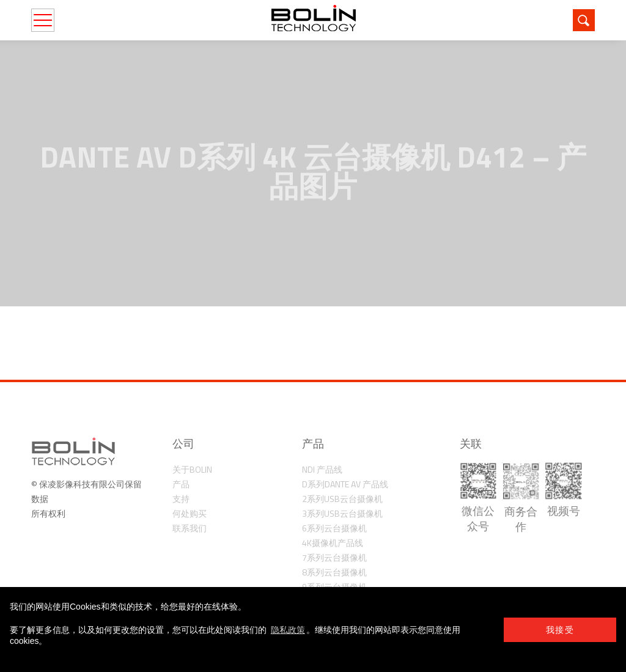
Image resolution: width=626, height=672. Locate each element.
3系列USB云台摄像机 (342, 513)
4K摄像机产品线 (333, 543)
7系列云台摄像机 (334, 557)
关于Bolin (192, 469)
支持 (181, 499)
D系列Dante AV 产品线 (345, 484)
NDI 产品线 (322, 469)
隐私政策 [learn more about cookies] (288, 630)
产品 (181, 484)
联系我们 (190, 528)
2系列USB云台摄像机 (342, 499)
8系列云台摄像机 (334, 572)
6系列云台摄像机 (334, 528)
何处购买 (190, 513)
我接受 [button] (560, 630)
